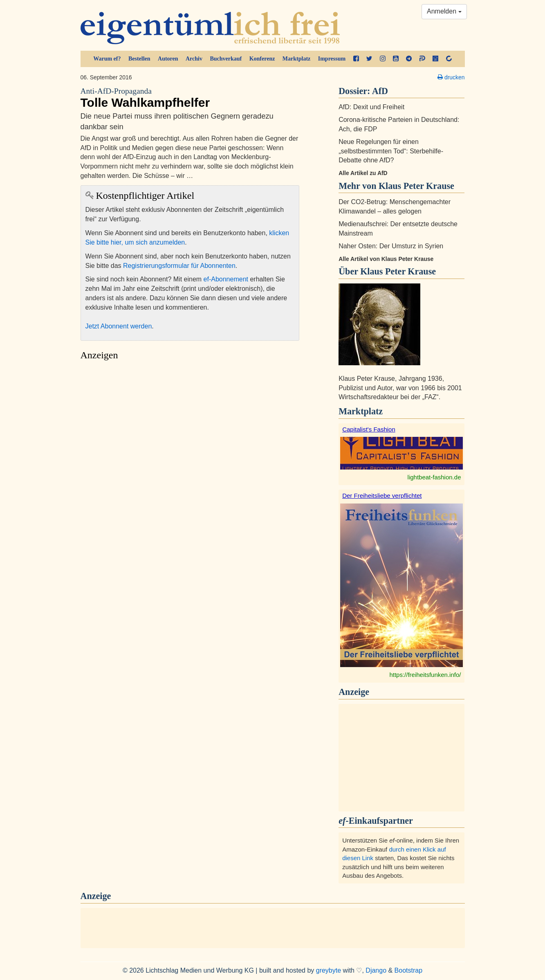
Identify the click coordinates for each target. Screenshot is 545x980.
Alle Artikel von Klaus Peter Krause (386, 259)
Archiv (194, 59)
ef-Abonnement (226, 279)
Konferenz (262, 59)
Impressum (332, 59)
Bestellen (139, 59)
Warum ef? (107, 59)
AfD (380, 91)
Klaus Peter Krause (398, 271)
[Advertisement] (190, 442)
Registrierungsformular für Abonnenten (179, 266)
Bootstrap (408, 970)
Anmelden (444, 11)
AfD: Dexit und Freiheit (371, 107)
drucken (451, 77)
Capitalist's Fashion (369, 429)
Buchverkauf (226, 59)
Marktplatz (296, 59)
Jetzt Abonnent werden (119, 326)
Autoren (168, 59)
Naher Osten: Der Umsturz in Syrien (391, 246)
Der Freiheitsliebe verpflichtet (382, 496)
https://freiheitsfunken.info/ (425, 675)
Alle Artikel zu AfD (363, 173)
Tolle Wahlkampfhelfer (190, 98)
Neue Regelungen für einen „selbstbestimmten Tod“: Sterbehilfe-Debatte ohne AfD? (391, 151)
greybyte (329, 970)
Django (376, 970)
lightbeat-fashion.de (434, 477)
